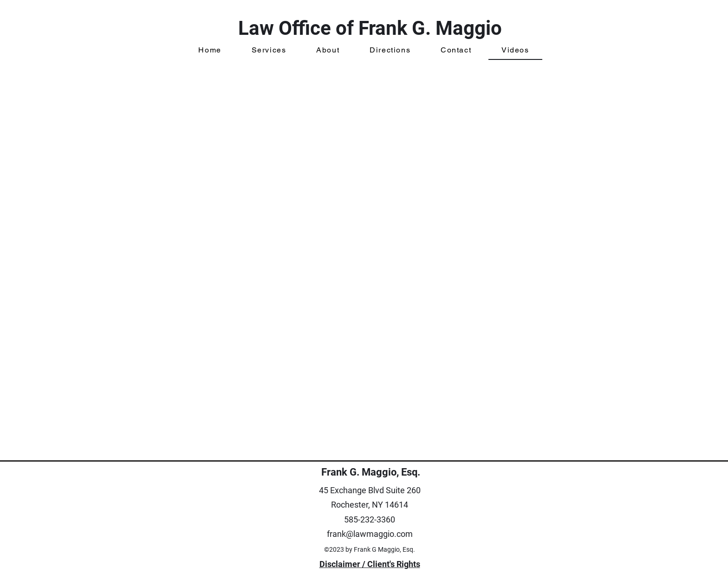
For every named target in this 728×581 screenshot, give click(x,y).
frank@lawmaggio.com (370, 534)
